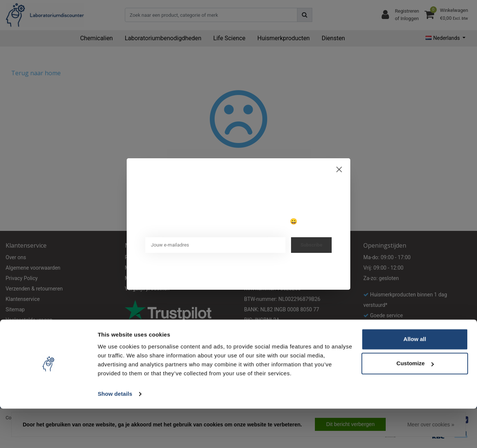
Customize (415, 403)
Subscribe (311, 245)
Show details (115, 433)
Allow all (415, 379)
